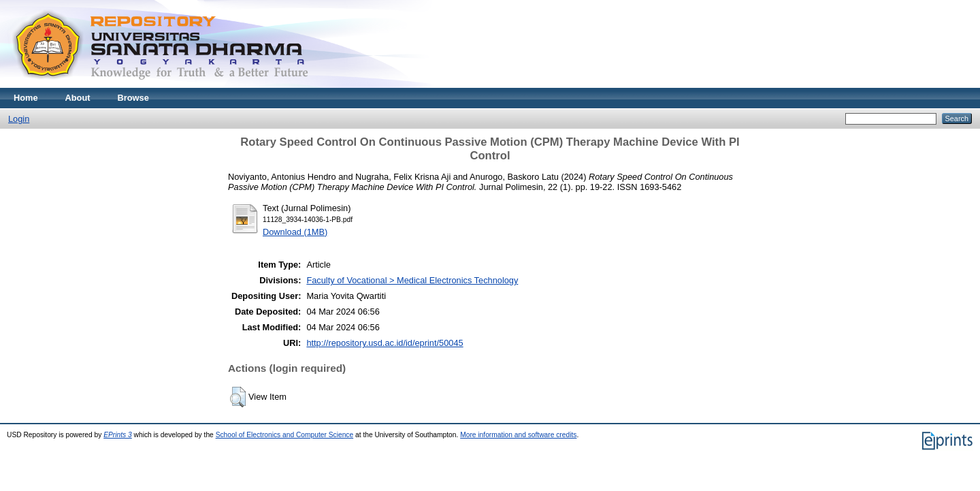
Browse (133, 98)
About (78, 98)
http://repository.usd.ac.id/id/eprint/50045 (385, 343)
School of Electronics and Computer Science (285, 435)
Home (26, 98)
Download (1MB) (295, 232)
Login (19, 119)
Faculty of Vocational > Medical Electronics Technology (412, 280)
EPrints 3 (118, 435)
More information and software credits (518, 435)
